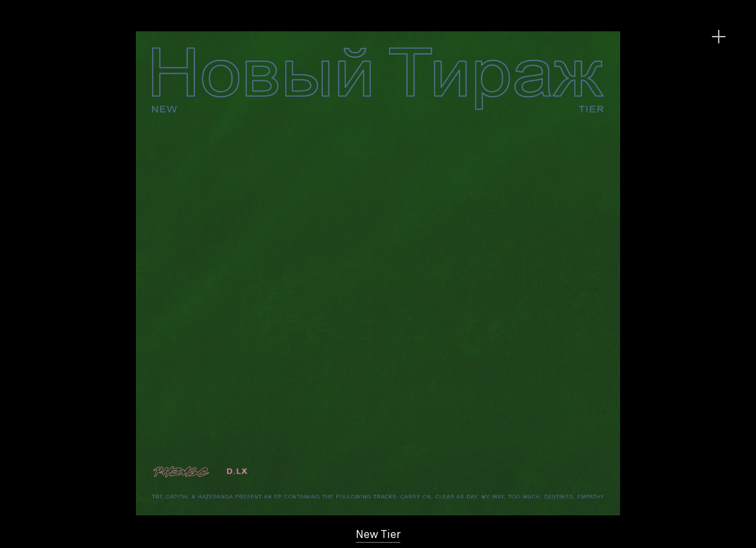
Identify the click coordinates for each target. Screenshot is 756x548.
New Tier (378, 534)
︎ (719, 37)
